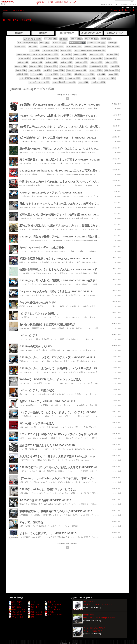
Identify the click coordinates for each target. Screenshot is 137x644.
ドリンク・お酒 (16, 617)
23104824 (127, 7)
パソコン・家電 (53, 610)
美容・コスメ (15, 607)
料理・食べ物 (15, 615)
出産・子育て (15, 602)
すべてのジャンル (53, 615)
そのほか (50, 612)
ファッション (15, 604)
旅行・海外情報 (35, 615)
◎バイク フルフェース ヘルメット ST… (99, 605)
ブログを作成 (123, 5)
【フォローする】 (117, 10)
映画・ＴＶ (33, 607)
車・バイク (8, 4)
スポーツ (50, 602)
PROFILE (20, 10)
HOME (6, 10)
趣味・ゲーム (34, 604)
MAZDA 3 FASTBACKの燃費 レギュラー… (100, 618)
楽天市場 (133, 5)
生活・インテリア (17, 612)
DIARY (12, 10)
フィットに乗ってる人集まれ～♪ (96, 628)
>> (105, 5)
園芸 (31, 617)
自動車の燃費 (88, 615)
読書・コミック (35, 612)
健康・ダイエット (17, 610)
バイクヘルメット (90, 602)
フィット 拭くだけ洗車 (93, 631)
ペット (32, 602)
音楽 (31, 610)
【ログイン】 (129, 10)
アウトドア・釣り (53, 604)
